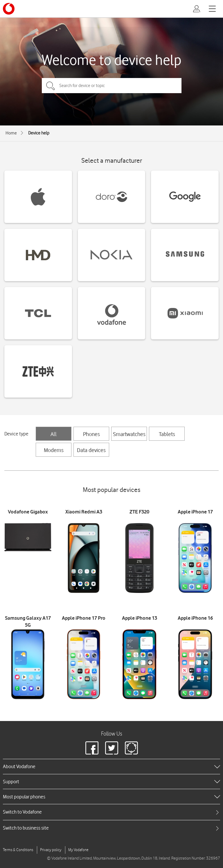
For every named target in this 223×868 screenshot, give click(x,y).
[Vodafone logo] (9, 9)
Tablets (167, 434)
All (54, 434)
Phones (91, 434)
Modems (54, 450)
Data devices (91, 450)
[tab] (111, 812)
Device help (39, 133)
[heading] (111, 766)
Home (11, 133)
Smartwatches (129, 434)
